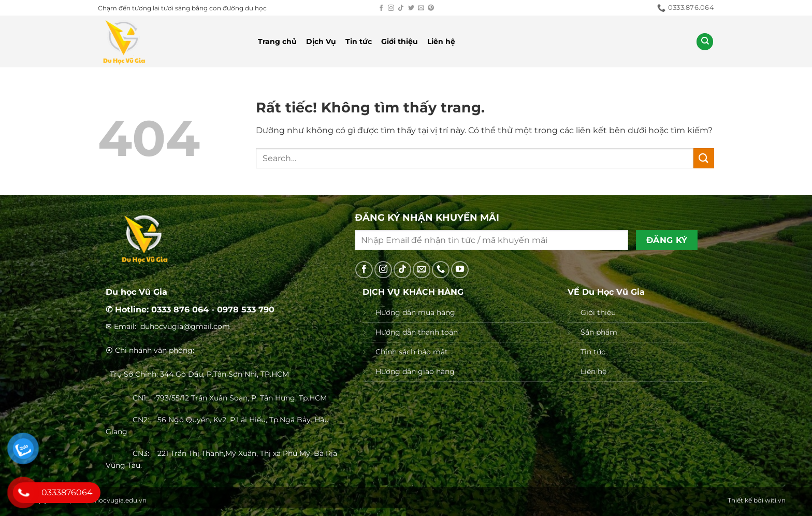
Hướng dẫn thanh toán (417, 332)
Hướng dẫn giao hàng (415, 371)
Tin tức (359, 41)
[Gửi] (704, 158)
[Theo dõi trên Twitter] (411, 8)
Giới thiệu (400, 41)
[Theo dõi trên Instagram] (391, 8)
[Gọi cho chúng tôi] (441, 270)
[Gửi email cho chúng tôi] (421, 8)
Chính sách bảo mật (412, 352)
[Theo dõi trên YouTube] (460, 270)
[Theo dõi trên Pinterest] (431, 8)
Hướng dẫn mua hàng (415, 312)
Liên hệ (441, 41)
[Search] (705, 42)
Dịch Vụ (321, 41)
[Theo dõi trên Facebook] (381, 8)
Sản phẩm (599, 332)
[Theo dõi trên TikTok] (401, 8)
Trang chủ (277, 41)
